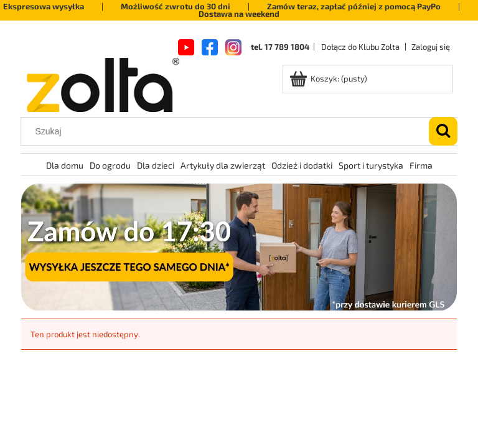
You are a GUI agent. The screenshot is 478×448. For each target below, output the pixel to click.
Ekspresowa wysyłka (44, 6)
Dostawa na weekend (239, 14)
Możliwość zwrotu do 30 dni (176, 6)
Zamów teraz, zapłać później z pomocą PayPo (354, 6)
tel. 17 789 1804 (280, 47)
